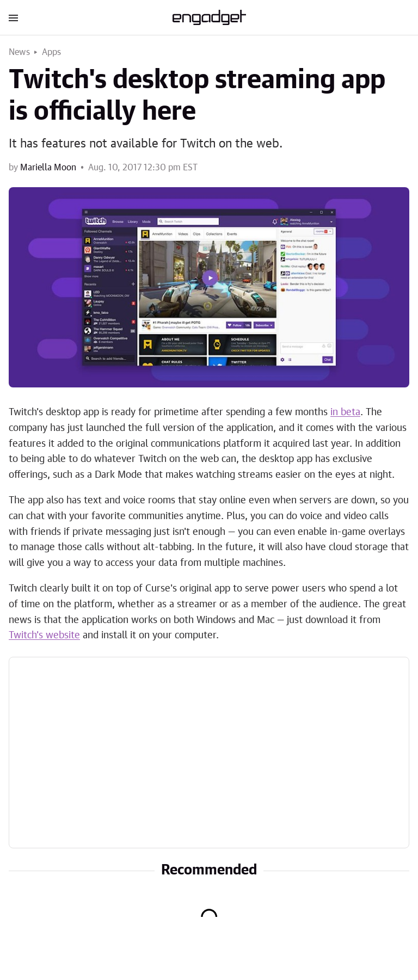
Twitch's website (44, 636)
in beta (345, 412)
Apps (52, 52)
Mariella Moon (48, 168)
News (19, 52)
